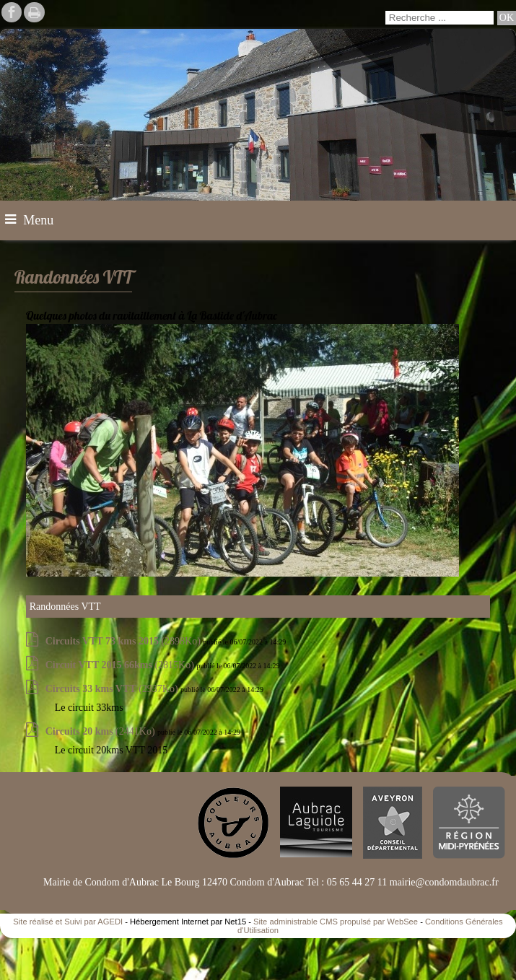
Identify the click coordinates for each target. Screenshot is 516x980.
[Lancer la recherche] (507, 18)
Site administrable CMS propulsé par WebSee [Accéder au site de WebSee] (336, 922)
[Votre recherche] (440, 18)
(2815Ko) (121, 665)
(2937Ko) (113, 689)
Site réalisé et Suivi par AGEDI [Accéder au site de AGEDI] (68, 922)
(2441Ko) (101, 731)
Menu (38, 220)
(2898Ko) (124, 641)
